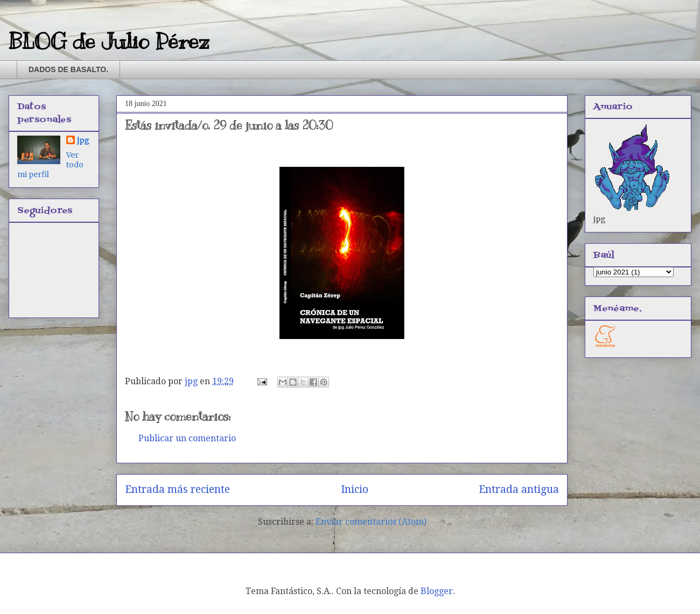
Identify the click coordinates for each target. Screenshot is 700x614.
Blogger (437, 591)
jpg (83, 140)
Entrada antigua (519, 489)
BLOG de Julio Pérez (109, 41)
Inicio (355, 489)
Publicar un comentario (187, 438)
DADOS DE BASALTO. (68, 69)
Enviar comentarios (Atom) (371, 522)
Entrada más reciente (177, 489)
